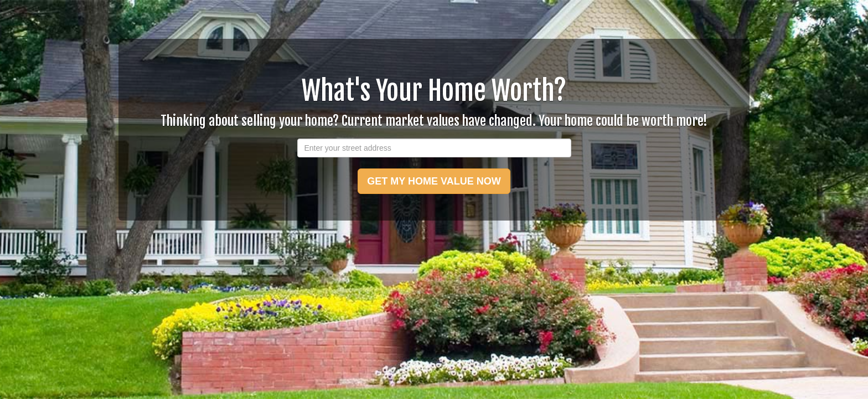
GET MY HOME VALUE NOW (434, 181)
